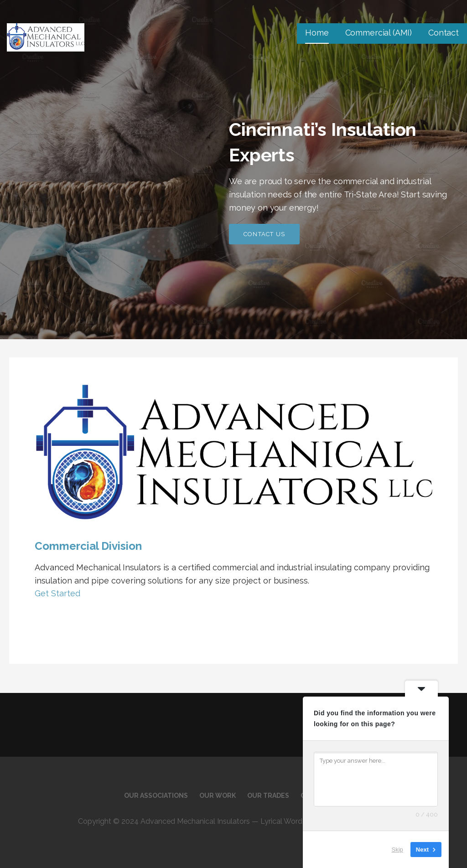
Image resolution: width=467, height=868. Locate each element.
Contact (444, 33)
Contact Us (264, 234)
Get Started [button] (57, 593)
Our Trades (268, 796)
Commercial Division (88, 546)
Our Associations (156, 796)
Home (317, 33)
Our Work (218, 796)
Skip (397, 850)
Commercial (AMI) (379, 33)
